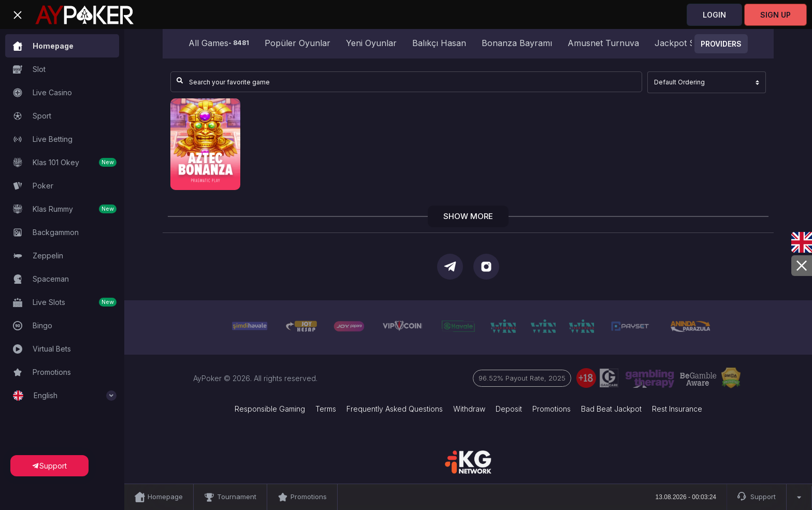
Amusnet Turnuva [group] (603, 43)
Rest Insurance (677, 409)
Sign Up (775, 15)
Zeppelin (38, 256)
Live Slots (65, 302)
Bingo (33, 326)
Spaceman (41, 279)
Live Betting (43, 139)
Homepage (43, 46)
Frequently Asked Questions (395, 409)
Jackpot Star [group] (680, 43)
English (65, 396)
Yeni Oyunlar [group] (371, 43)
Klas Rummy (65, 209)
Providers (721, 44)
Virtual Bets (42, 349)
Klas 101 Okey (65, 163)
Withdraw (469, 409)
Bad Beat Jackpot (611, 409)
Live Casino (42, 93)
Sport (32, 116)
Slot (29, 69)
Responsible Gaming (270, 409)
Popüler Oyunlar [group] (298, 43)
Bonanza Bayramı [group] (517, 43)
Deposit (509, 409)
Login (714, 15)
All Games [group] (219, 43)
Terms (326, 409)
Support (757, 497)
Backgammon (46, 232)
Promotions (42, 372)
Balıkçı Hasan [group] (439, 43)
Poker (33, 186)
